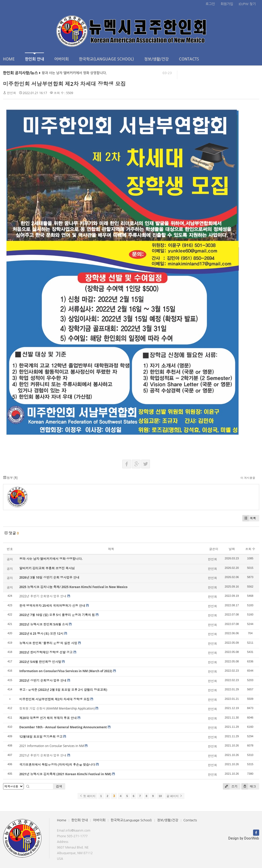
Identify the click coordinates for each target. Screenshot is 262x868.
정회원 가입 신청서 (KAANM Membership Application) (57, 708)
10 (160, 796)
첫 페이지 (87, 796)
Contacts (189, 59)
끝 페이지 (174, 796)
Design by (244, 838)
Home (9, 59)
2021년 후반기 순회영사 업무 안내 (43, 755)
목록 (249, 518)
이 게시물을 (248, 478)
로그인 (210, 4)
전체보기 (18, 30)
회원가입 (227, 4)
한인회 (12, 93)
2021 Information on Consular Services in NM (52, 746)
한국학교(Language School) (107, 59)
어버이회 (61, 59)
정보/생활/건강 (156, 59)
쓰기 (230, 786)
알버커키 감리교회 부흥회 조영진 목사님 (47, 568)
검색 (59, 786)
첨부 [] (10, 478)
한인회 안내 (34, 57)
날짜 (232, 549)
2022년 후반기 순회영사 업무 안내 (43, 596)
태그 (249, 786)
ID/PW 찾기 (247, 4)
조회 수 (250, 549)
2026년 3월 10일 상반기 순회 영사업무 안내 (50, 577)
